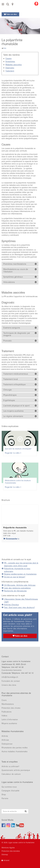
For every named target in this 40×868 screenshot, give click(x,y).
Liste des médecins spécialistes (17, 588)
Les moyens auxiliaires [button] (13, 411)
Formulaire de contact (11, 681)
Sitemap (5, 855)
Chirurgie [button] (8, 390)
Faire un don (10, 14)
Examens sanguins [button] (12, 328)
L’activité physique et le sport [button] (16, 406)
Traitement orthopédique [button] (14, 385)
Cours (4, 700)
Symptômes (10, 61)
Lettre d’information (10, 720)
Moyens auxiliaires (9, 723)
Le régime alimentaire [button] (13, 416)
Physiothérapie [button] (10, 395)
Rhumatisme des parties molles (15, 748)
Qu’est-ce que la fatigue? (15, 577)
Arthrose (5, 740)
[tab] (20, 264)
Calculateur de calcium (11, 774)
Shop (4, 795)
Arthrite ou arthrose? (10, 766)
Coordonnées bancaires (12, 670)
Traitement (10, 71)
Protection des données (11, 851)
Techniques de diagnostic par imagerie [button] (17, 334)
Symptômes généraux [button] (13, 277)
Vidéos (4, 716)
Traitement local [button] (11, 379)
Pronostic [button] (8, 341)
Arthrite (5, 736)
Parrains (5, 798)
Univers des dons (9, 685)
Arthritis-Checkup (11, 605)
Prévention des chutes (11, 708)
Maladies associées (14, 65)
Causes (9, 58)
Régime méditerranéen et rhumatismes (20, 574)
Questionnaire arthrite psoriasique (16, 770)
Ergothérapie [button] (9, 400)
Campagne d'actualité (11, 791)
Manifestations (8, 704)
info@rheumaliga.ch (10, 677)
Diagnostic (10, 68)
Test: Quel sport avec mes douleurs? (19, 607)
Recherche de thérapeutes (15, 591)
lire (5, 48)
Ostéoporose (7, 744)
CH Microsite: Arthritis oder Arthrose (20, 585)
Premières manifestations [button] (15, 264)
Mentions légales (8, 848)
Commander (11, 539)
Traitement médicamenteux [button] (16, 374)
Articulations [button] (9, 282)
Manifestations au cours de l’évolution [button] (16, 270)
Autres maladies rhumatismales (15, 752)
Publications (7, 712)
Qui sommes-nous (9, 787)
